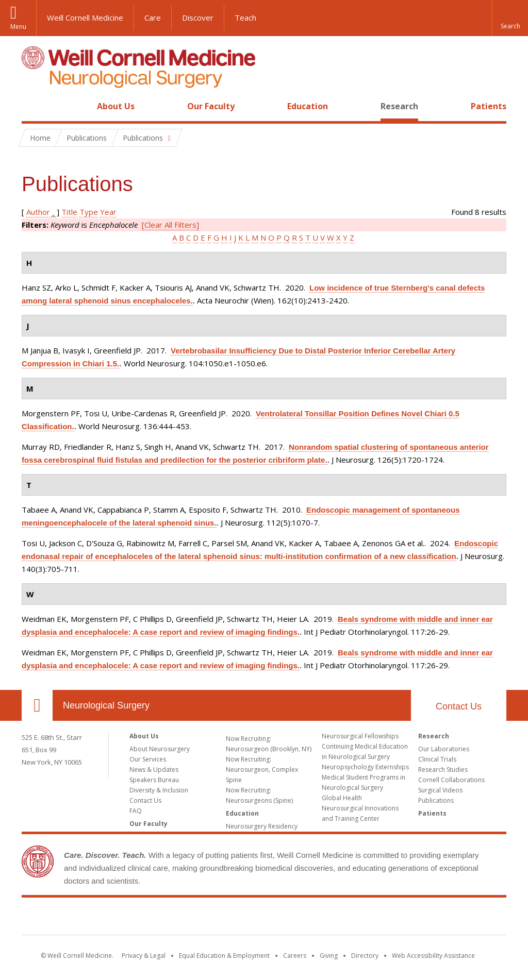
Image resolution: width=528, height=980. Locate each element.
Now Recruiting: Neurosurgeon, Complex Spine (262, 770)
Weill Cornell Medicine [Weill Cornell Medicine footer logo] (264, 918)
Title (69, 212)
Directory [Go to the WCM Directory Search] (365, 956)
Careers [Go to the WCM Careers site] (295, 956)
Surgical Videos (440, 790)
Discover (198, 18)
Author (38, 212)
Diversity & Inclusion (159, 790)
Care (153, 18)
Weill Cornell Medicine (85, 18)
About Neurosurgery (160, 749)
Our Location (37, 705)
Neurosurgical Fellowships (360, 736)
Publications (436, 800)
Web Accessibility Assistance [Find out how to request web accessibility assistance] (433, 956)
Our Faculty (211, 106)
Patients (489, 106)
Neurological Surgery (106, 705)
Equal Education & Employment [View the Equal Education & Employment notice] (224, 956)
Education (308, 106)
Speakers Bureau (154, 780)
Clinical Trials (437, 759)
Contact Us (459, 706)
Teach (245, 18)
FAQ (136, 811)
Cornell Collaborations (451, 780)
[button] (510, 18)
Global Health (342, 798)
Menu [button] (18, 27)
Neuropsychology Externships (365, 767)
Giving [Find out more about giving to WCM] (329, 956)
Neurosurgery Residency (262, 826)
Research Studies (443, 770)
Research (399, 106)
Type (89, 212)
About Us (116, 106)
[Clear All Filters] (170, 225)
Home (33, 106)
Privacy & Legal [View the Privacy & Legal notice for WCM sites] (144, 956)
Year (108, 212)
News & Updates (154, 770)
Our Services (148, 759)
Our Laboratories (444, 749)
